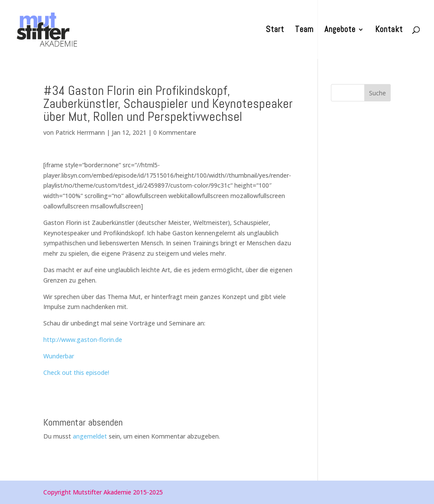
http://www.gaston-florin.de (83, 340)
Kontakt (389, 31)
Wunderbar (59, 356)
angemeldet (90, 436)
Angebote (340, 31)
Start (275, 31)
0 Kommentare (175, 132)
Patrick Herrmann (80, 132)
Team (304, 31)
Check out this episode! (76, 372)
